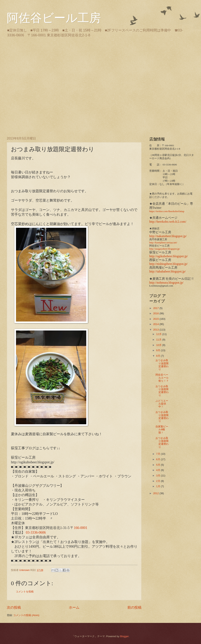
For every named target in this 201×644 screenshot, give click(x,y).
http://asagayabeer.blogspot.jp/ (165, 249)
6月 (158, 459)
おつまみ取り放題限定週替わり (162, 365)
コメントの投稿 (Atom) (26, 615)
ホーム (74, 607)
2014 (156, 324)
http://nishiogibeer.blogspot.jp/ (168, 264)
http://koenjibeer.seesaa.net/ (163, 243)
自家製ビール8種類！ (162, 430)
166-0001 (81, 528)
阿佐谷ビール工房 (54, 18)
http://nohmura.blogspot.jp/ (166, 283)
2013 (156, 330)
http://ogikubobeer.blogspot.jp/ (169, 256)
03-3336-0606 (36, 532)
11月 (159, 340)
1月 (158, 486)
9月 (158, 350)
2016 (156, 313)
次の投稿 (14, 607)
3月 (158, 476)
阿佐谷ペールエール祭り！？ (162, 378)
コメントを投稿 (25, 592)
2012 (156, 493)
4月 (158, 470)
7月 (158, 454)
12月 (159, 334)
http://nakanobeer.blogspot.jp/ (168, 236)
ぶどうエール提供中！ (162, 404)
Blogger (124, 636)
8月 (158, 356)
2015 (156, 319)
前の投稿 (134, 607)
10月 (159, 345)
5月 (158, 465)
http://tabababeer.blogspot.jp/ (168, 271)
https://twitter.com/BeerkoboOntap (167, 211)
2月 (158, 481)
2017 (156, 308)
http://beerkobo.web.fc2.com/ (168, 222)
